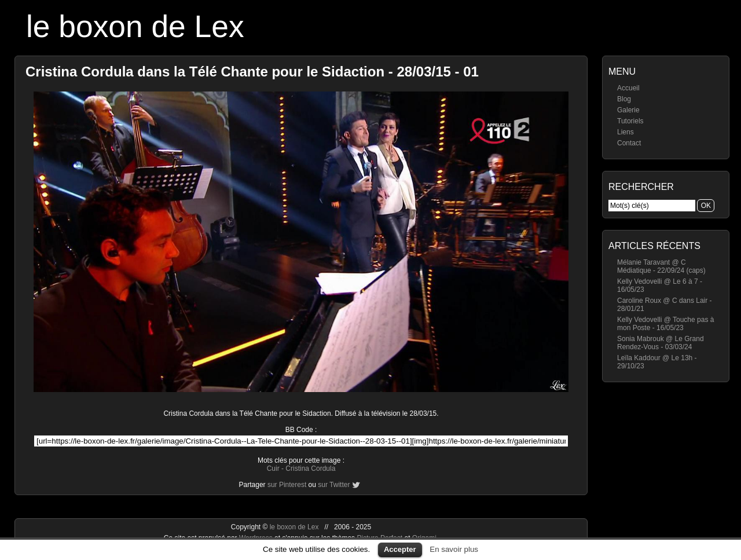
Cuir (273, 469)
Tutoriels (630, 121)
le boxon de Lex (135, 26)
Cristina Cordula (310, 469)
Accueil (628, 88)
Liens (626, 132)
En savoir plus (454, 549)
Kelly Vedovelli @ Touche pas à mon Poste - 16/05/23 (665, 324)
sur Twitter (334, 485)
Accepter (400, 549)
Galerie (628, 110)
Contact (629, 143)
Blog (624, 99)
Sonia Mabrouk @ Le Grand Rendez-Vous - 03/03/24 (661, 343)
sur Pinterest (287, 485)
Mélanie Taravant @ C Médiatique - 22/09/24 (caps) (661, 266)
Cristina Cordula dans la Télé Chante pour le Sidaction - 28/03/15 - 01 (252, 72)
